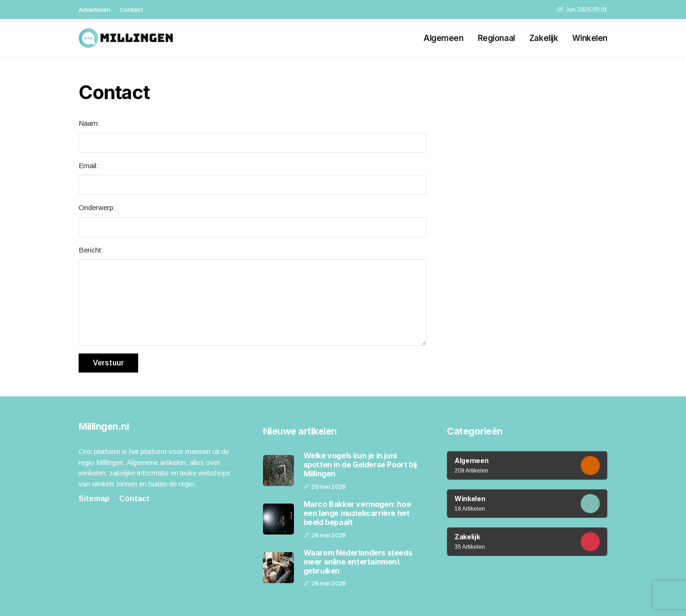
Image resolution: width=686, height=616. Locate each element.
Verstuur (108, 363)
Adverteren (95, 10)
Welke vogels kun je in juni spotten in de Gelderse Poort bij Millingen (360, 465)
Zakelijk (544, 38)
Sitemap (94, 499)
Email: (88, 166)
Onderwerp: (97, 207)
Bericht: (91, 250)
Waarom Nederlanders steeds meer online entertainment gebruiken (358, 562)
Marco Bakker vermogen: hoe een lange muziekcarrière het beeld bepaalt (357, 513)
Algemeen (444, 38)
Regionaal (496, 38)
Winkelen (590, 38)
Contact (131, 10)
